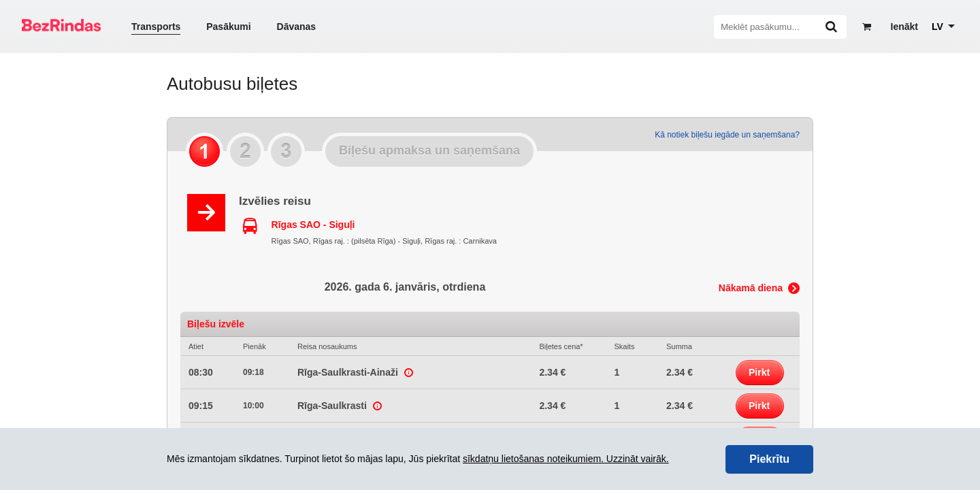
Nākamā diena (751, 288)
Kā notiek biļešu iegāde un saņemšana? (727, 135)
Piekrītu (769, 459)
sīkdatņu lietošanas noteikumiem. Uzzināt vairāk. (566, 459)
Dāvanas (297, 27)
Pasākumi (228, 27)
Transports (156, 27)
